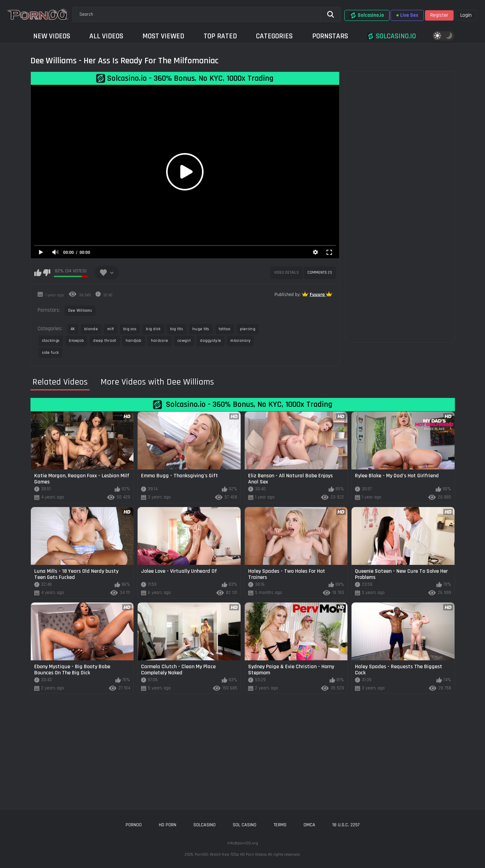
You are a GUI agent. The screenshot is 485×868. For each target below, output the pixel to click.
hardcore (159, 341)
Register (439, 15)
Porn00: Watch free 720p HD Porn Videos (231, 854)
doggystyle (210, 341)
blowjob (76, 341)
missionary (240, 341)
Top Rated (220, 36)
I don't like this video (47, 273)
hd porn (168, 825)
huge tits (201, 329)
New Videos (52, 36)
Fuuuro (318, 295)
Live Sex (407, 15)
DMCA (309, 825)
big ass (130, 329)
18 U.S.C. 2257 (346, 825)
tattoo (225, 329)
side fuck (51, 353)
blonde (91, 329)
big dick (153, 329)
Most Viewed (163, 36)
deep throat (105, 341)
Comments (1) (320, 273)
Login (466, 15)
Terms (280, 825)
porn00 (134, 825)
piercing (248, 329)
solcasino (205, 825)
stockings (51, 341)
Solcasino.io (367, 15)
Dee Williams (80, 310)
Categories (274, 36)
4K (73, 329)
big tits (177, 329)
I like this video (38, 273)
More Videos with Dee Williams (157, 382)
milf (111, 329)
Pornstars (330, 36)
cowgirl (184, 341)
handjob (134, 341)
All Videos (106, 36)
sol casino (245, 825)
